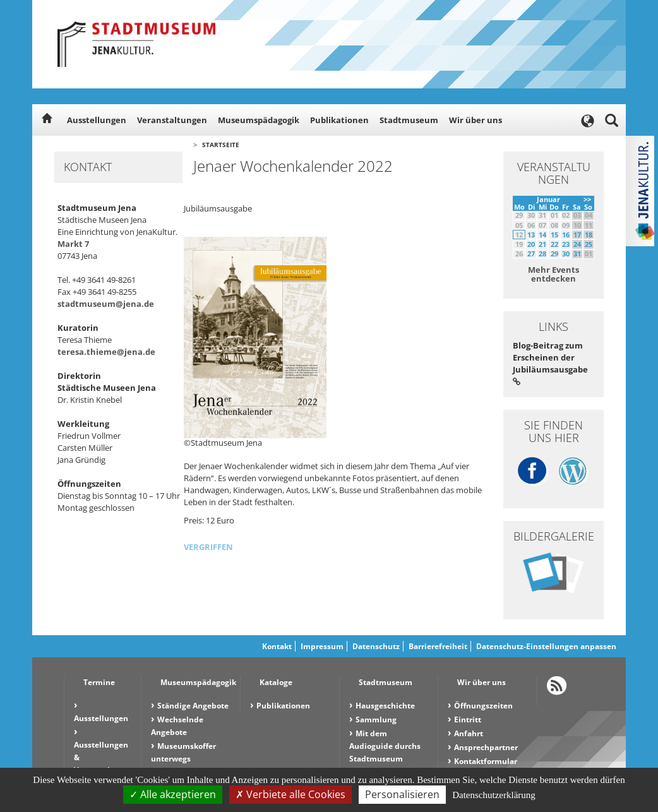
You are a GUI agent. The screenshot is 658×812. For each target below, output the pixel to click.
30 (566, 254)
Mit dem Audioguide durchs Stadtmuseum (385, 746)
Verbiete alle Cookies (290, 794)
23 (566, 244)
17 (577, 235)
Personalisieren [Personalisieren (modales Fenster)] (402, 794)
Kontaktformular (486, 761)
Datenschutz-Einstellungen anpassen (546, 646)
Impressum (322, 646)
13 (531, 235)
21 (542, 244)
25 (589, 244)
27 (531, 254)
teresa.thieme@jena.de (106, 352)
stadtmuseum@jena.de (106, 304)
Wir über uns (476, 120)
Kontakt (277, 646)
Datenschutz (376, 646)
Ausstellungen (97, 120)
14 (542, 235)
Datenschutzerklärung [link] (494, 795)
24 (577, 244)
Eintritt (468, 719)
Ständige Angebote (193, 706)
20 (531, 244)
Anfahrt (469, 733)
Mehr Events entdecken (553, 274)
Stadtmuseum (409, 120)
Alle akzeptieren (173, 794)
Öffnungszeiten (483, 706)
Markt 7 (73, 244)
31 (577, 254)
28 (542, 254)
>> (587, 199)
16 (566, 235)
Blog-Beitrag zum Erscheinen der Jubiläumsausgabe (550, 363)
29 (554, 254)
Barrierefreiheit (438, 646)
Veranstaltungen (172, 120)
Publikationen (339, 120)
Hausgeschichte (385, 706)
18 (589, 235)
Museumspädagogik (259, 120)
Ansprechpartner (486, 747)
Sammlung (376, 719)
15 (554, 235)
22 (554, 244)
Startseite (221, 145)
